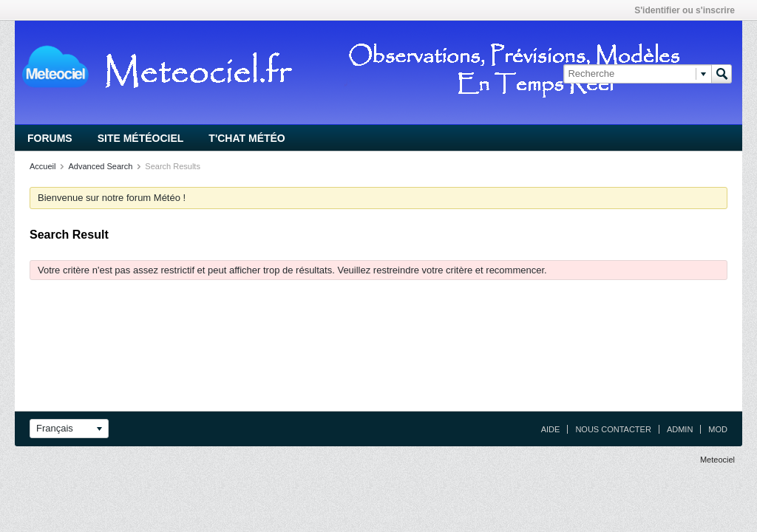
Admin (680, 429)
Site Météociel (141, 138)
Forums (50, 138)
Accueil (43, 166)
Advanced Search (100, 166)
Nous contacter (613, 429)
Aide (551, 429)
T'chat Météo (247, 138)
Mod (718, 429)
